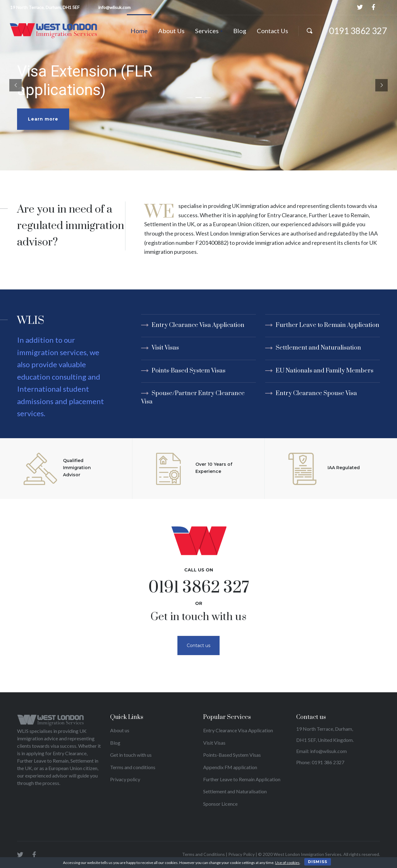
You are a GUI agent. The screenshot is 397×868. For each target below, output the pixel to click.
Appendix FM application (230, 767)
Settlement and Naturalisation (235, 791)
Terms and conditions (133, 767)
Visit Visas (214, 743)
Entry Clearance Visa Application (238, 730)
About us (120, 730)
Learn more (43, 119)
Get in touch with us (131, 755)
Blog (115, 743)
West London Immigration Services (308, 854)
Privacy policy (125, 779)
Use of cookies (287, 863)
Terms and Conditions (203, 854)
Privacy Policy (241, 854)
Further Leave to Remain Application (242, 779)
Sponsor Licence (220, 804)
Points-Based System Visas (232, 755)
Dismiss (318, 862)
